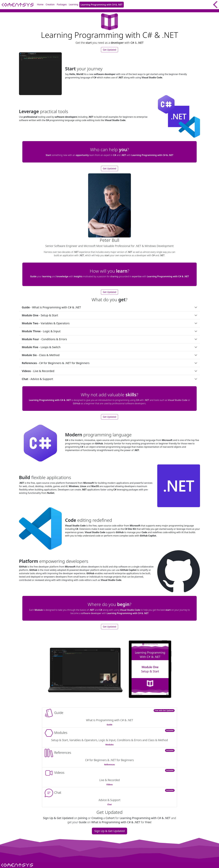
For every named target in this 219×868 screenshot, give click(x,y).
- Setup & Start (40, 315)
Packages (62, 4)
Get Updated (109, 50)
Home (40, 4)
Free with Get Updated (164, 710)
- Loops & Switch (41, 347)
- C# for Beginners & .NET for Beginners (56, 363)
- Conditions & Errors (44, 339)
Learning (74, 4)
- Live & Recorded (38, 371)
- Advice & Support (37, 379)
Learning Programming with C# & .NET (102, 5)
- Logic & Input (41, 331)
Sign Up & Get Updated (109, 831)
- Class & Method (41, 355)
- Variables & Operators (46, 323)
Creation (50, 4)
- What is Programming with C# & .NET (51, 307)
